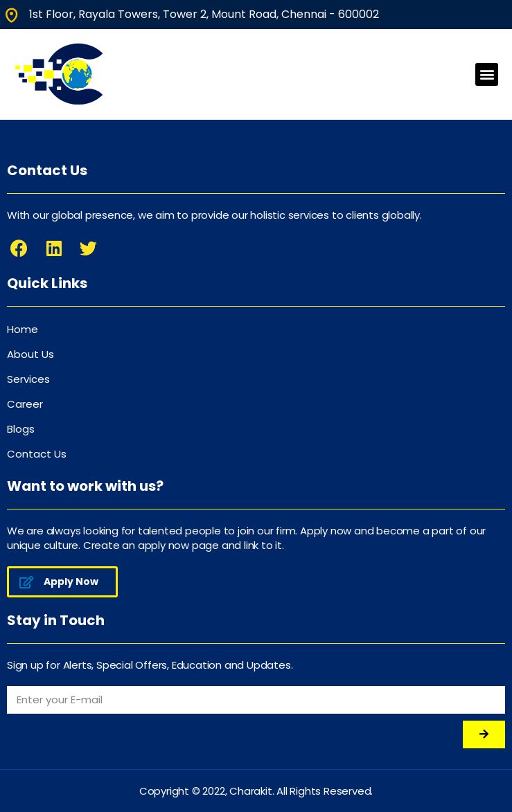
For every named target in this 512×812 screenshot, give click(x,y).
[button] (487, 74)
